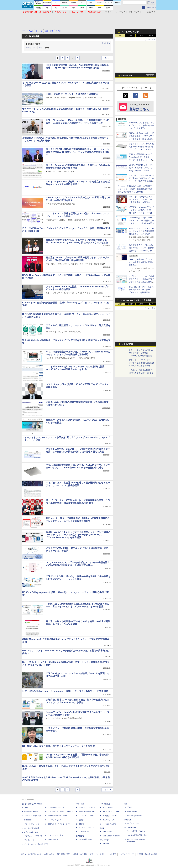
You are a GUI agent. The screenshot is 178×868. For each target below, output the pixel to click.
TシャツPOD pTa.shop (136, 831)
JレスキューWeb (109, 820)
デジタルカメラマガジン (34, 836)
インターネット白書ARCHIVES (36, 844)
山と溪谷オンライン (86, 828)
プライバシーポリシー (98, 854)
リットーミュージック (87, 807)
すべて (29, 48)
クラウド (108, 12)
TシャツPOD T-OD (86, 816)
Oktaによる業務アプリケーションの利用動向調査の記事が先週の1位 (142, 262)
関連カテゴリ (34, 44)
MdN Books (107, 832)
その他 (47, 48)
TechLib (106, 844)
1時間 (120, 35)
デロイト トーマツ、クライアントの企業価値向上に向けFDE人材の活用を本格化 (141, 363)
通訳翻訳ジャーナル (110, 816)
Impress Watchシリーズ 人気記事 (136, 300)
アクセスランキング (130, 32)
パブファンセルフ (134, 823)
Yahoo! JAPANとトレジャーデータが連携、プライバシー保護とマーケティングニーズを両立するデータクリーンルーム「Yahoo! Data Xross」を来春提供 (78, 535)
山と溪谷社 (80, 824)
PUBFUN (128, 820)
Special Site (127, 76)
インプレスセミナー (55, 820)
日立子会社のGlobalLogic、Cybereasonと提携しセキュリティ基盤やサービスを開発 (65, 691)
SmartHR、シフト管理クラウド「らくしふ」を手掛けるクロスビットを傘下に (142, 125)
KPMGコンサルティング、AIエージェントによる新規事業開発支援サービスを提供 (141, 231)
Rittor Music (81, 804)
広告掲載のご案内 (64, 854)
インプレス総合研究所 (33, 816)
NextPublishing (54, 839)
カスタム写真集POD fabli (137, 835)
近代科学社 (80, 836)
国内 (35, 48)
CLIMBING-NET (85, 832)
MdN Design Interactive (112, 836)
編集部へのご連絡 (80, 854)
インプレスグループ (126, 854)
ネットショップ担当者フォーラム (60, 812)
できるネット (29, 840)
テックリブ (104, 840)
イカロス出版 (105, 804)
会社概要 (113, 854)
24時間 (130, 35)
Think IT (27, 807)
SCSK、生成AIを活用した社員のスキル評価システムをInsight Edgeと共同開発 (141, 168)
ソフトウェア (134, 12)
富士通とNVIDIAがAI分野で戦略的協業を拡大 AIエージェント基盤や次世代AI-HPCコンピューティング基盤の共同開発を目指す (78, 152)
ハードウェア (120, 12)
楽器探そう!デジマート (87, 812)
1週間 (141, 35)
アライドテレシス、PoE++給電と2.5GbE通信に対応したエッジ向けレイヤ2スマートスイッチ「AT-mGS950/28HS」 (141, 149)
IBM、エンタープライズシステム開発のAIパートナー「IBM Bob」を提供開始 (141, 290)
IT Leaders (28, 820)
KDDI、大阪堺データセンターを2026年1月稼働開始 (72, 94)
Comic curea (132, 812)
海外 (41, 48)
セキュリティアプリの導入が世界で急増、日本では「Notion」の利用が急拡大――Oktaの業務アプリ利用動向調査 (142, 356)
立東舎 (81, 820)
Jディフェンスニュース (112, 812)
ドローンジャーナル (32, 824)
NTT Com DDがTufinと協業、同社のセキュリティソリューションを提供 (58, 746)
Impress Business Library (57, 816)
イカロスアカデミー (110, 824)
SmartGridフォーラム (56, 807)
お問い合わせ (49, 854)
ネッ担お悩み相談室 (32, 828)
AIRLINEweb (108, 807)
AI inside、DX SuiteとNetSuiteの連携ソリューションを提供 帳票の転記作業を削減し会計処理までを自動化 (135, 189)
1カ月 (151, 35)
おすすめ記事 (127, 344)
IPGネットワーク (131, 828)
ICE (126, 804)
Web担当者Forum (31, 812)
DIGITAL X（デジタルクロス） (59, 824)
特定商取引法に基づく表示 (147, 854)
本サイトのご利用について (31, 854)
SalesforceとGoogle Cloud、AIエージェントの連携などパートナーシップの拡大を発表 (141, 221)
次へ (109, 58)
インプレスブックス (55, 835)
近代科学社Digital (85, 839)
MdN (102, 828)
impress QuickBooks (135, 816)
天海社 (130, 807)
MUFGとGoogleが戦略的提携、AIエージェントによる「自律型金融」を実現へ (141, 199)
